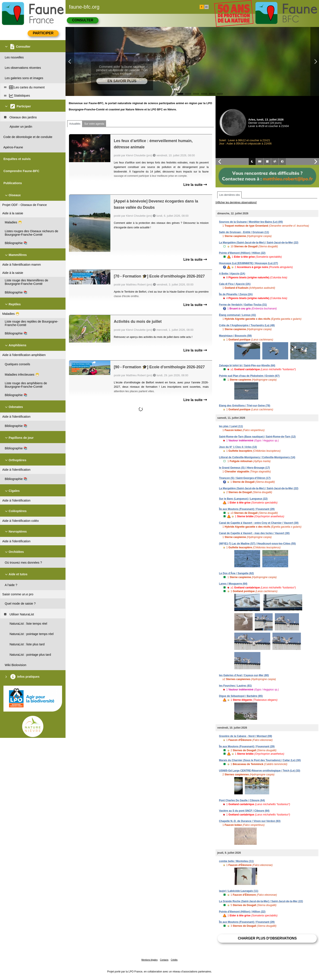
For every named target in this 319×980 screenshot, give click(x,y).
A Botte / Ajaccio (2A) (232, 274)
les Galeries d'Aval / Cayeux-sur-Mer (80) (244, 675)
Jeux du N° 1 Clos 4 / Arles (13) (238, 447)
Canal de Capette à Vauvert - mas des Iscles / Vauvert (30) (254, 533)
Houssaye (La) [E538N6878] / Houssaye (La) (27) (248, 263)
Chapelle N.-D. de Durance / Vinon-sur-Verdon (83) (250, 821)
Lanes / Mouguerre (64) (233, 584)
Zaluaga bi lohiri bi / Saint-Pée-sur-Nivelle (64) (247, 365)
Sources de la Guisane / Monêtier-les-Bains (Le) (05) (251, 222)
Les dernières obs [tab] (229, 195)
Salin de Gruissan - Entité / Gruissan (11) (244, 232)
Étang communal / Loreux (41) (237, 315)
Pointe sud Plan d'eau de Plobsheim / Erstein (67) (249, 376)
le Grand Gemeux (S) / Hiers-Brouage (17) (244, 468)
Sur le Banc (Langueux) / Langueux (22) (243, 499)
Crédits (174, 960)
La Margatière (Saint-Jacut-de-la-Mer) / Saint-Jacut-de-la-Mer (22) (259, 243)
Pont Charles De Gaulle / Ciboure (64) (242, 800)
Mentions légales (149, 960)
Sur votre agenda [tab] (94, 124)
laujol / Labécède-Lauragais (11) (239, 891)
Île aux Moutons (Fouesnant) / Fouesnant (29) (247, 509)
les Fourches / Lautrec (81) (235, 686)
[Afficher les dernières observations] (236, 202)
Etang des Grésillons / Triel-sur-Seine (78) (245, 406)
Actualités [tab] (75, 124)
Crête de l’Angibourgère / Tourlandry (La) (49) (247, 325)
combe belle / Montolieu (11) (236, 861)
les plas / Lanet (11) (231, 426)
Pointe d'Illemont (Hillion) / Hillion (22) (242, 253)
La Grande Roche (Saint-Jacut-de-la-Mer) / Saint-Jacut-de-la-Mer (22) (261, 901)
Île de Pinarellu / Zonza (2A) (236, 294)
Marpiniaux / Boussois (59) (235, 336)
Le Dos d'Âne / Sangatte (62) (236, 573)
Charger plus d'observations (267, 938)
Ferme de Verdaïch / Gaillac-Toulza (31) (243, 305)
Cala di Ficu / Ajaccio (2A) (235, 284)
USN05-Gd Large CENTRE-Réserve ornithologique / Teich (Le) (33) (260, 771)
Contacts (164, 960)
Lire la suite (195, 185)
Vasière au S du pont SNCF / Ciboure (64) (244, 811)
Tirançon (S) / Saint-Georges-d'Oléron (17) (245, 478)
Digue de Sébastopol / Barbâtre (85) (241, 696)
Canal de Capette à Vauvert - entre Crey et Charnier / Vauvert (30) (259, 523)
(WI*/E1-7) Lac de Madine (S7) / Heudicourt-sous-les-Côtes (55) (257, 544)
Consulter (83, 20)
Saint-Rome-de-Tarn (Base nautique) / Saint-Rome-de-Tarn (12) (257, 437)
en (206, 7)
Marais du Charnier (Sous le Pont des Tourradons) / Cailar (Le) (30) (260, 760)
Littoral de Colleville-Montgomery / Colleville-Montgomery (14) (257, 457)
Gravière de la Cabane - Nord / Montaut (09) (246, 736)
